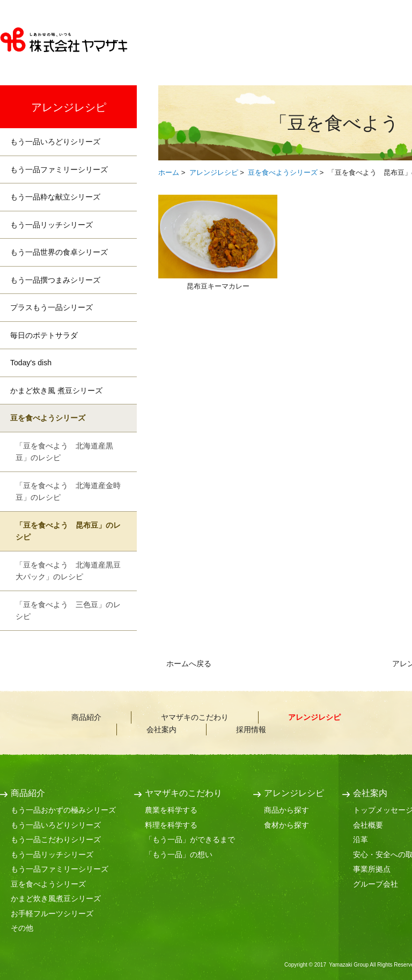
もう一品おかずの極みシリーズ (63, 810)
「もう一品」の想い (179, 854)
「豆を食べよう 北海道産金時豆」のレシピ (68, 492)
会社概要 (368, 825)
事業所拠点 (372, 869)
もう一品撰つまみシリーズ (55, 280)
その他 (22, 928)
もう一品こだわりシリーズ (56, 839)
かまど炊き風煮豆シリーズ (56, 898)
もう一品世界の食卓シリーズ (59, 252)
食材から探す (286, 825)
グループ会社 (376, 884)
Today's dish (31, 363)
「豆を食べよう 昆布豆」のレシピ (68, 531)
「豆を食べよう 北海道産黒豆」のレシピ (64, 452)
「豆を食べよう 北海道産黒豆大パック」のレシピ (68, 571)
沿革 (360, 839)
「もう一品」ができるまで (190, 839)
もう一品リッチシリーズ (51, 225)
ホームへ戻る (189, 664)
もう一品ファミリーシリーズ (59, 170)
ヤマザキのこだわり (288, 43)
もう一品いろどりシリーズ (55, 142)
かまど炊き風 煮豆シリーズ (56, 390)
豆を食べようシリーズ (283, 172)
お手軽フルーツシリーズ (52, 913)
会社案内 (161, 730)
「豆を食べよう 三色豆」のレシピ (68, 611)
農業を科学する (171, 810)
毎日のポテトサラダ (44, 335)
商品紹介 (203, 43)
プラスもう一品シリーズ (51, 307)
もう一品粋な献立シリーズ (55, 197)
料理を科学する (171, 825)
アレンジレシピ (214, 172)
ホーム (169, 172)
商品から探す (286, 810)
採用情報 (251, 730)
